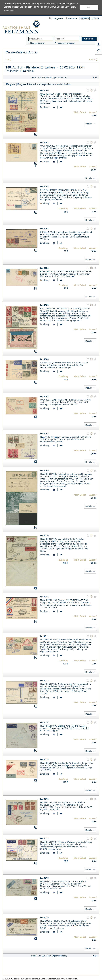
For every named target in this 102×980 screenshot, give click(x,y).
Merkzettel (73, 18)
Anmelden (89, 39)
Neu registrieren (38, 43)
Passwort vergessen (66, 43)
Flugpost (11, 84)
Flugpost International (29, 84)
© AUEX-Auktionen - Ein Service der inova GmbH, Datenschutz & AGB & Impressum (40, 979)
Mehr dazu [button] (9, 10)
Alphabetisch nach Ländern (57, 84)
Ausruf (92, 59)
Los (7, 59)
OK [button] (89, 7)
